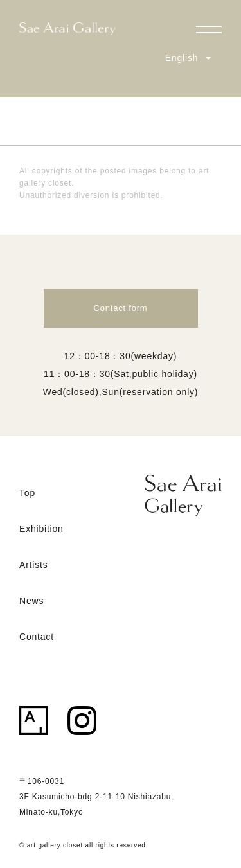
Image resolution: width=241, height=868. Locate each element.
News (31, 601)
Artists (34, 565)
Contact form (120, 308)
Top (27, 493)
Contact (37, 637)
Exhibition (41, 529)
